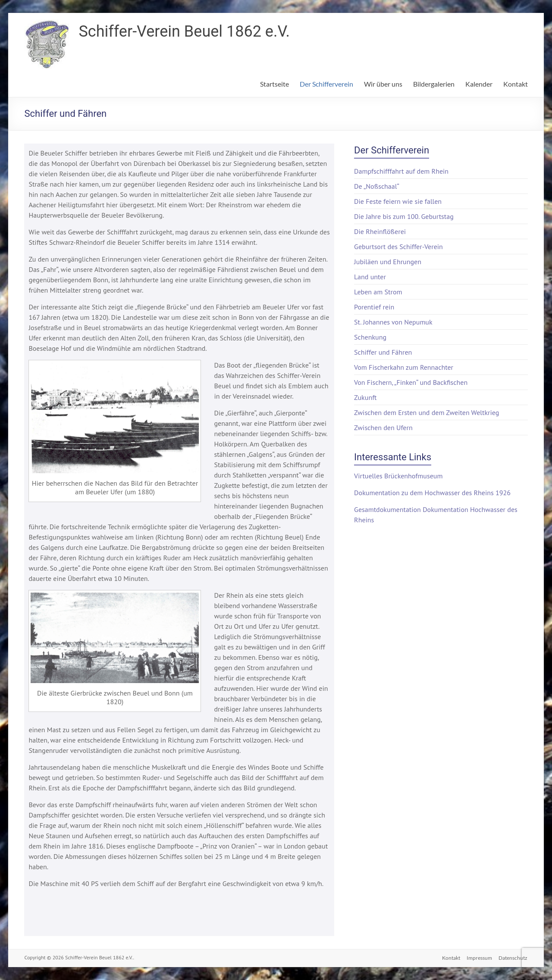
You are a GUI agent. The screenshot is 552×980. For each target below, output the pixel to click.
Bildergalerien (434, 84)
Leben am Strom (378, 292)
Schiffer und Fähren (383, 352)
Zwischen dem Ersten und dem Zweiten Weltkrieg (427, 412)
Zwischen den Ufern (383, 428)
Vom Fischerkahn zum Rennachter (404, 367)
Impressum (479, 957)
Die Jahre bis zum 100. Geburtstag (404, 216)
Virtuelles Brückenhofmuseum (398, 476)
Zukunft (365, 397)
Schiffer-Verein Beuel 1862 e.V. (184, 31)
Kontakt (516, 84)
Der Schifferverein (326, 84)
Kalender (479, 84)
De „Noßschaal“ (377, 186)
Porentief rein (374, 307)
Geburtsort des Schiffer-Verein (398, 247)
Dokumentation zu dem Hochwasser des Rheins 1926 (432, 493)
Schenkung (370, 337)
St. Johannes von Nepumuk (393, 322)
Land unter (370, 277)
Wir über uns (383, 84)
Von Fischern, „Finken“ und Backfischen (411, 382)
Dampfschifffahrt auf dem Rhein (401, 171)
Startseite (274, 84)
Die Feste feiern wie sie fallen (398, 201)
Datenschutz (513, 957)
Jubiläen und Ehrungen (388, 262)
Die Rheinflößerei (380, 231)
